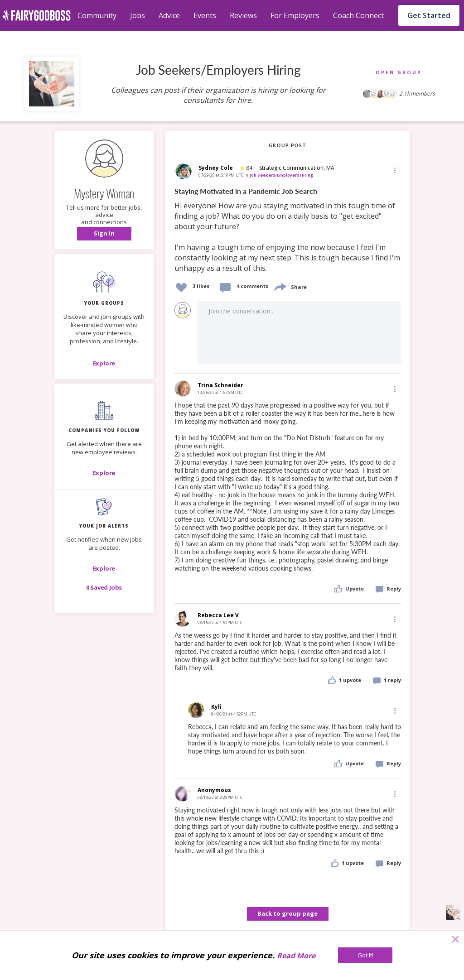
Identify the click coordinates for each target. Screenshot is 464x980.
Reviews (243, 15)
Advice (169, 15)
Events (205, 15)
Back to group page (288, 913)
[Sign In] (104, 234)
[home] (36, 15)
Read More (296, 956)
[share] (280, 286)
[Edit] (394, 170)
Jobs (138, 15)
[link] (288, 230)
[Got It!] (365, 955)
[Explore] (104, 363)
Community (97, 15)
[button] (104, 234)
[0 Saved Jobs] (104, 587)
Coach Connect (358, 15)
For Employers (295, 15)
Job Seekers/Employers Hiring (281, 175)
